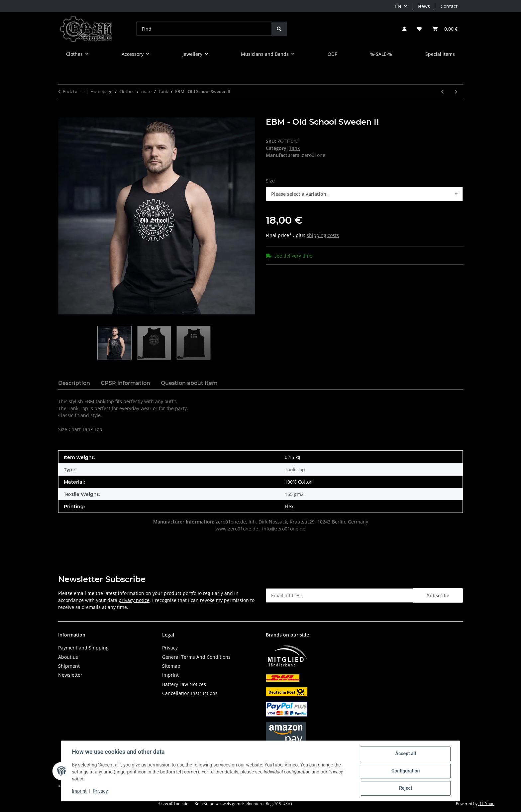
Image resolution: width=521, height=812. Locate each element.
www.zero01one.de (237, 529)
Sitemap (171, 666)
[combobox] (364, 194)
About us (68, 657)
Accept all (405, 754)
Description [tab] (74, 383)
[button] (404, 29)
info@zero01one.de (284, 529)
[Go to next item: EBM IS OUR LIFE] (456, 92)
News (424, 6)
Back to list (73, 91)
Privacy (101, 791)
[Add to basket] (63, 114)
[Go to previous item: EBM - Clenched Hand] (442, 92)
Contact (449, 6)
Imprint (79, 791)
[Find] (204, 29)
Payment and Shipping (83, 648)
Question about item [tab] (189, 383)
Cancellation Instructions (190, 693)
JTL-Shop (486, 804)
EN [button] (398, 6)
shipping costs (323, 235)
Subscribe (438, 595)
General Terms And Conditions (196, 657)
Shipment (69, 666)
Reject (405, 788)
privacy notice (134, 600)
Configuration (405, 771)
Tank (294, 148)
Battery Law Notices (184, 684)
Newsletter (70, 675)
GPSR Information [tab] (125, 383)
